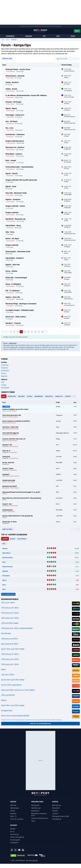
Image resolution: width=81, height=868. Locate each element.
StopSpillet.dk (59, 26)
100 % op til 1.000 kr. (8, 603)
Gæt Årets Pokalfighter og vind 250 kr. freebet (15, 409)
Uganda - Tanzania (12, 173)
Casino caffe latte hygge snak (11, 433)
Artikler (13, 811)
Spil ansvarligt (24, 26)
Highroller (5, 571)
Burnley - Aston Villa (8, 462)
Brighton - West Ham (13, 264)
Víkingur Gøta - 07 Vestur (10, 522)
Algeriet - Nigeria (11, 108)
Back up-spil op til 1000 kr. (10, 644)
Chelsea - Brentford (12, 82)
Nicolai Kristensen (8, 566)
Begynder (4, 376)
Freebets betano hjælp (9, 480)
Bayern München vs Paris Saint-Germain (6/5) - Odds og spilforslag (22, 498)
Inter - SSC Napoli (11, 121)
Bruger (13, 539)
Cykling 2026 (6, 456)
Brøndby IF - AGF (7, 445)
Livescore (55, 813)
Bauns (4, 585)
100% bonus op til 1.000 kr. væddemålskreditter (17, 628)
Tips (44, 36)
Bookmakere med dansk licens (39, 814)
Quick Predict (22, 539)
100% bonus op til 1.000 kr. (10, 613)
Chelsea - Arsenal (11, 89)
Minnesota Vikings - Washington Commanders (21, 304)
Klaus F (4, 580)
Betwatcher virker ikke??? (10, 486)
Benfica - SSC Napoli (12, 238)
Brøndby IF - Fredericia (13, 323)
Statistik (55, 811)
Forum (73, 36)
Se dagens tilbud (7, 711)
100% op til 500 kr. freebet (10, 623)
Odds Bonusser (36, 808)
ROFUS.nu (37, 26)
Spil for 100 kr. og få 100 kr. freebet (13, 649)
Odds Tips (13, 805)
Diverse (4, 373)
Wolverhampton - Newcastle (15, 76)
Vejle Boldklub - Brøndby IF (15, 258)
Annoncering (14, 834)
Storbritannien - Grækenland (15, 134)
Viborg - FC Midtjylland (13, 284)
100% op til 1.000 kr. (8, 675)
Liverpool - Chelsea (8, 468)
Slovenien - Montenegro (14, 102)
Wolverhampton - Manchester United (18, 251)
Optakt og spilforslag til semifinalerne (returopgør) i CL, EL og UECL (21, 492)
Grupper (4, 385)
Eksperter (13, 813)
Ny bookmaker (6, 633)
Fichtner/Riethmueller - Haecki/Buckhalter (19, 167)
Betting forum (57, 805)
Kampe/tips (5, 365)
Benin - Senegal (11, 160)
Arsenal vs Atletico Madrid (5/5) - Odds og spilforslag (17, 516)
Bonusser (29, 36)
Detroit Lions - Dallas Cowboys (16, 317)
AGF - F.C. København (13, 291)
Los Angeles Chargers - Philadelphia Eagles (20, 310)
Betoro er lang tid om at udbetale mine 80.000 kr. (16, 421)
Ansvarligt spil (57, 819)
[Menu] (2, 31)
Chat (3, 382)
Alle (4, 396)
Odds (58, 36)
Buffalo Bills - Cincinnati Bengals (16, 277)
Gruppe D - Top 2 (7, 504)
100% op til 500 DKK (8, 695)
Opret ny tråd (7, 59)
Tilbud (33, 821)
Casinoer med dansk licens (40, 818)
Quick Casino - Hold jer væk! (10, 427)
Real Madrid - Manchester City (16, 219)
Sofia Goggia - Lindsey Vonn (15, 115)
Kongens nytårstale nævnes (15, 141)
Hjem (3, 40)
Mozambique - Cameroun (14, 154)
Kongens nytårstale (12, 212)
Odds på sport (15, 808)
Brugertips (5, 368)
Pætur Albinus (6, 553)
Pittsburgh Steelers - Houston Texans (18, 69)
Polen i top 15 (6, 451)
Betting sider (35, 805)
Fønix (4, 589)
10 (43, 332)
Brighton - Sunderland (13, 199)
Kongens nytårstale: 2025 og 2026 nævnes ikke (21, 180)
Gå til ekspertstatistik (8, 594)
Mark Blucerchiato (8, 557)
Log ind (11, 337)
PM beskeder (5, 388)
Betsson (4, 700)
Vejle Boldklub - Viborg (13, 225)
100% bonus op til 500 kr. (9, 639)
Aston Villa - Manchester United (16, 193)
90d (4, 544)
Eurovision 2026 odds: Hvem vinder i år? (14, 439)
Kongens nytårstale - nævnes (15, 206)
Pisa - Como (9, 128)
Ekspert (5, 539)
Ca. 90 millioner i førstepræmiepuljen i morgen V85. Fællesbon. (26, 95)
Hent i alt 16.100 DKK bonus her (40, 724)
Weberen (5, 548)
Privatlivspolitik (15, 840)
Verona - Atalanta (11, 271)
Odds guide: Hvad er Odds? (61, 816)
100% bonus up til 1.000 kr (10, 608)
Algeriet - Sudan (11, 186)
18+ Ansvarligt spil (32, 860)
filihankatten (6, 576)
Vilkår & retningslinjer (17, 837)
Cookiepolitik (14, 843)
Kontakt (13, 829)
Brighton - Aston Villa (13, 297)
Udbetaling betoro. (8, 510)
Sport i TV (13, 816)
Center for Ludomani (17, 819)
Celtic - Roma (10, 232)
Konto (77, 31)
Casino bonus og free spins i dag (12, 415)
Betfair (3, 669)
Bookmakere (10, 36)
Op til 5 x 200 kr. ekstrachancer (11, 685)
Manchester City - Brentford (15, 147)
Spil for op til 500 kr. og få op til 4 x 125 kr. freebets (18, 690)
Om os (12, 832)
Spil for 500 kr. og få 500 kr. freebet (13, 705)
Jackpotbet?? (6, 474)
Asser (4, 562)
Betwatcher (12, 396)
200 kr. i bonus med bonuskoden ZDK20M (15, 716)
